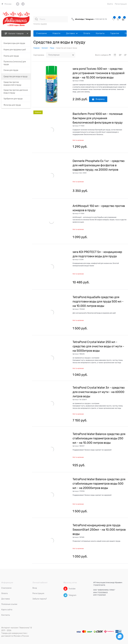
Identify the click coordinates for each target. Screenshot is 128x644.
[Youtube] (65, 589)
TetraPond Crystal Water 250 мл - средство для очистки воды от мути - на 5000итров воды (98, 346)
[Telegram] (65, 595)
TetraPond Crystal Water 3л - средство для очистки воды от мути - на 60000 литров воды (99, 392)
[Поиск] (36, 19)
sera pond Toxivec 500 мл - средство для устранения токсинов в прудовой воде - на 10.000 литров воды (99, 73)
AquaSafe (44, 24)
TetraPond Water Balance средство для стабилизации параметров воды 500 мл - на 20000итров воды (99, 484)
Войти (110, 4)
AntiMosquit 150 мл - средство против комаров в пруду (99, 208)
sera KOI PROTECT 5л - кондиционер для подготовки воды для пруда (97, 254)
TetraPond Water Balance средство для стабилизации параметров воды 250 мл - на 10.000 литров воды (99, 438)
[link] (6, 4)
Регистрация (121, 4)
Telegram (90, 19)
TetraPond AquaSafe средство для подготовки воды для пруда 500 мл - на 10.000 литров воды (98, 301)
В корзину (100, 99)
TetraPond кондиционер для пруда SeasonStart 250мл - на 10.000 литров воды (99, 530)
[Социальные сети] (120, 636)
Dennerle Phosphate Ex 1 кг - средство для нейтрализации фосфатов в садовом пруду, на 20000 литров (99, 165)
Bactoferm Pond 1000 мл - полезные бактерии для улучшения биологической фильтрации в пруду (98, 118)
